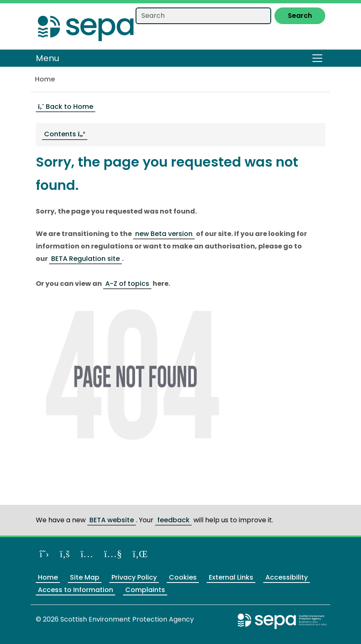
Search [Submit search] (300, 16)
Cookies (183, 577)
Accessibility (287, 577)
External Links (231, 577)
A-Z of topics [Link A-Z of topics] (127, 284)
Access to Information (75, 590)
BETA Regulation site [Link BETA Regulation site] (85, 259)
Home (45, 79)
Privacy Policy (134, 577)
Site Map (85, 577)
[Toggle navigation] (317, 58)
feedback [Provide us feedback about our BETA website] (173, 520)
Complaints (145, 590)
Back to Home (66, 107)
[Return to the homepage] (86, 26)
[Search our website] (203, 16)
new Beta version (164, 234)
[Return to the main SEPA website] (282, 621)
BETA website (112, 520)
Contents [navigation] (65, 134)
